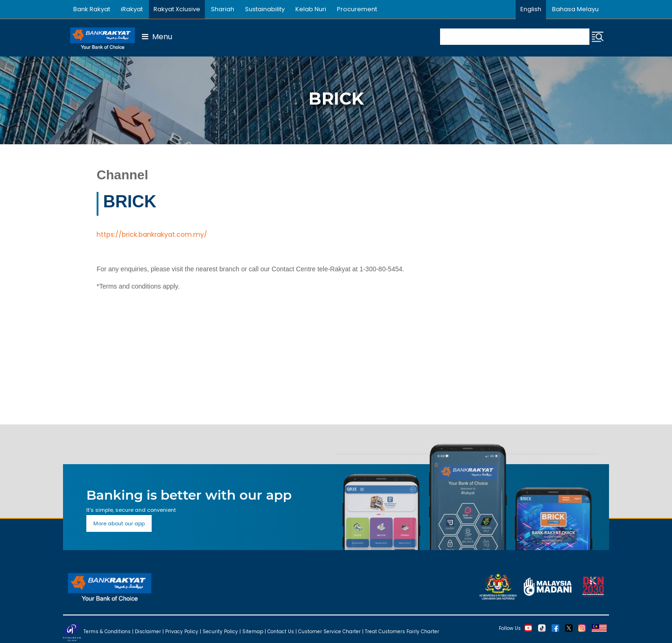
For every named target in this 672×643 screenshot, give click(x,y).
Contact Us (281, 631)
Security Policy (220, 631)
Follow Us (510, 628)
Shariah (223, 9)
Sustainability (265, 9)
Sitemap (253, 631)
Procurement (357, 9)
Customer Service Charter (329, 631)
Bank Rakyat (92, 9)
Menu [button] (157, 37)
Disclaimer (148, 631)
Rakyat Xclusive (177, 9)
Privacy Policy (182, 631)
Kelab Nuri (311, 9)
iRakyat (132, 9)
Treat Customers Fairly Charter (402, 631)
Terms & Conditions (107, 631)
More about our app (119, 523)
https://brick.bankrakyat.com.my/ (152, 234)
